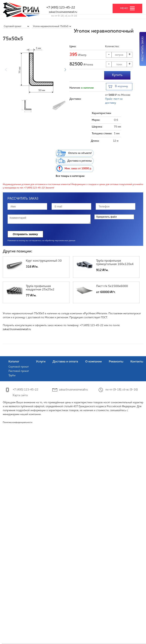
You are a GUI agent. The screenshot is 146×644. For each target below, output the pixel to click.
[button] (65, 70)
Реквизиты (116, 362)
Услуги (41, 362)
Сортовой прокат (19, 367)
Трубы (12, 375)
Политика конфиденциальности (18, 423)
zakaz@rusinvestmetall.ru (63, 12)
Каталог (14, 362)
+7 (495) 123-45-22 (61, 8)
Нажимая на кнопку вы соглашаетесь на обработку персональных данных (41, 241)
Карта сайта (20, 395)
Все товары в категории (70, 176)
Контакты (137, 362)
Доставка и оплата (65, 362)
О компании (93, 362)
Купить (117, 75)
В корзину (118, 87)
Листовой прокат (19, 371)
